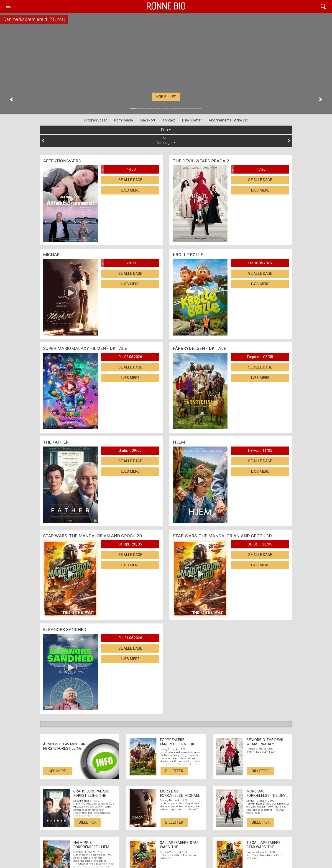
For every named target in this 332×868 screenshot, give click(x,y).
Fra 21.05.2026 (130, 638)
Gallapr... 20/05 (130, 544)
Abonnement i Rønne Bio (229, 120)
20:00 (118, 263)
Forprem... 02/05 (260, 357)
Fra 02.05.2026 (130, 357)
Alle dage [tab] (166, 141)
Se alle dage (130, 180)
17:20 (248, 169)
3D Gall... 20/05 (260, 544)
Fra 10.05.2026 (260, 263)
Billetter (174, 771)
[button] (11, 99)
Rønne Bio (159, 6)
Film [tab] (165, 130)
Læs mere (130, 190)
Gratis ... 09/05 (130, 450)
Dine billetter (192, 120)
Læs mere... (58, 771)
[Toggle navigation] (9, 6)
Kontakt (169, 120)
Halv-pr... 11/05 (260, 450)
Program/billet (95, 120)
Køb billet (166, 97)
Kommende (124, 120)
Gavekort (148, 120)
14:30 (118, 169)
